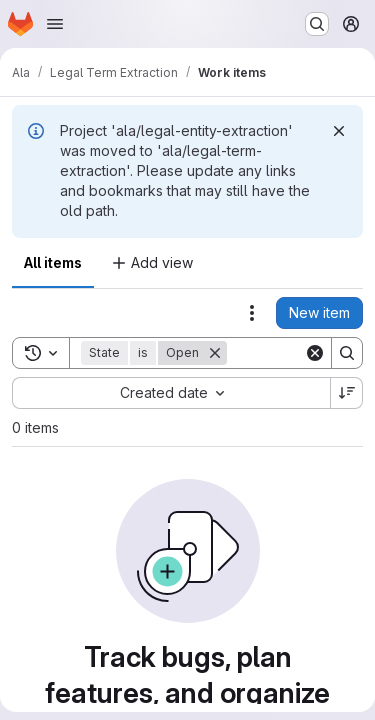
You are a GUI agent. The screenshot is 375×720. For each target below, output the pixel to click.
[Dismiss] (339, 131)
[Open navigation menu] (55, 24)
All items (53, 262)
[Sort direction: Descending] (347, 393)
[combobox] (171, 393)
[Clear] (315, 353)
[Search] (347, 353)
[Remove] (215, 353)
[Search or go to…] (317, 24)
